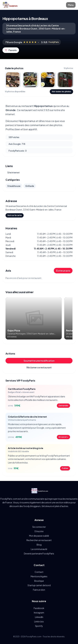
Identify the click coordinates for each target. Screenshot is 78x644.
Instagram (39, 613)
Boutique (39, 581)
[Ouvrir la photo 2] (30, 80)
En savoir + (63, 437)
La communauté (39, 549)
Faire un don (39, 590)
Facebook (39, 608)
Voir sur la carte (15, 215)
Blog (39, 545)
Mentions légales (39, 576)
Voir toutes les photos (61, 92)
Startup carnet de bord (39, 585)
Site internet (13, 172)
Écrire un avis (63, 271)
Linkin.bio (39, 621)
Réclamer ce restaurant (39, 367)
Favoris (11, 50)
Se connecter (39, 527)
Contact (39, 572)
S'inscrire (39, 531)
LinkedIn (39, 617)
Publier (65, 468)
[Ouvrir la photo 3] (48, 80)
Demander (63, 406)
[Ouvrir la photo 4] (65, 80)
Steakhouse (14, 186)
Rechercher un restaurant (39, 540)
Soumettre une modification (39, 361)
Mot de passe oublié (39, 536)
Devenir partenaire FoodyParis (39, 553)
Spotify (39, 626)
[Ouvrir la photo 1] (13, 80)
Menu (71, 5)
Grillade (30, 186)
